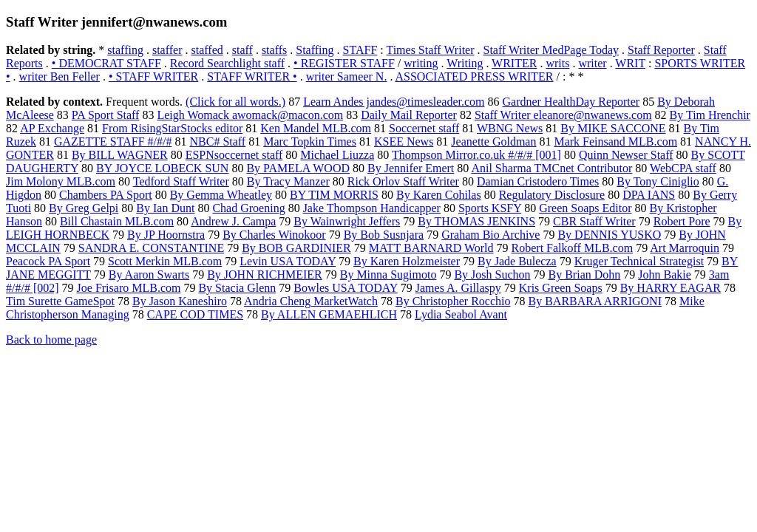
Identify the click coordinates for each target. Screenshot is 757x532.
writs (557, 63)
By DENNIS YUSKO (609, 235)
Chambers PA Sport (106, 195)
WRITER (514, 63)
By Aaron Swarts (149, 274)
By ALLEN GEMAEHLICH (329, 314)
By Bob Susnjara (384, 235)
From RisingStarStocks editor (172, 128)
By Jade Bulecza (517, 261)
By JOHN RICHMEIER (265, 274)
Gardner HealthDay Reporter (571, 102)
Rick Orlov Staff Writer (403, 181)
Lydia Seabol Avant (461, 314)
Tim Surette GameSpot (60, 301)
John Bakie (665, 274)
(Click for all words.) (235, 102)
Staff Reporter (661, 50)
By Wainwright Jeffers (347, 221)
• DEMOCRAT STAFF (106, 63)
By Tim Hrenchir (710, 115)
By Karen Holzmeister (407, 261)
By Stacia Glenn (237, 288)
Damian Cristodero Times (538, 181)
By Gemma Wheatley (221, 195)
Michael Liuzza (337, 155)
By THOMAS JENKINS (476, 221)
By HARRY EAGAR (671, 288)
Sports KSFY (490, 208)
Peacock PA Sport (48, 261)
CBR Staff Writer (594, 221)
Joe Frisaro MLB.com (129, 288)
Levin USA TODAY (288, 261)
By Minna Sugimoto (388, 274)
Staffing (315, 50)
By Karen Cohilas (439, 195)
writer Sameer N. (347, 76)
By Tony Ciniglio (658, 181)
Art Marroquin (685, 248)
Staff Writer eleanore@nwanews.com (563, 115)
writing (421, 63)
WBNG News (510, 128)
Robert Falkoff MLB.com (573, 248)
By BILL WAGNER (120, 155)
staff (242, 50)
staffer (167, 50)
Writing (465, 63)
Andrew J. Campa (233, 221)
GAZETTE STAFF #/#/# (113, 141)
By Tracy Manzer (288, 181)
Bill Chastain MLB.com (117, 221)
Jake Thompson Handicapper (372, 208)
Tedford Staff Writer (181, 181)
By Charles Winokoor (274, 235)
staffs (274, 50)
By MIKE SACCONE (613, 128)
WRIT (630, 63)
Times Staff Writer (430, 50)
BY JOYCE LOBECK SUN (162, 168)
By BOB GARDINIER (296, 248)
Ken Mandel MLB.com (316, 128)
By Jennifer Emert (411, 168)
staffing (125, 50)
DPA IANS (649, 195)
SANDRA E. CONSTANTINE (151, 248)
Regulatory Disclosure (552, 195)
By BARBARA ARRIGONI (595, 301)
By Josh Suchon (492, 274)
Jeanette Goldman (493, 141)
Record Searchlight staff (227, 63)
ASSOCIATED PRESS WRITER (475, 76)
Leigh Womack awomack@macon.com (250, 115)
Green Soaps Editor (585, 208)
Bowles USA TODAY (345, 288)
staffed (207, 50)
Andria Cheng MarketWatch (311, 301)
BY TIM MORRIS (334, 195)
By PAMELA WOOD (298, 168)
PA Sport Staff (106, 115)
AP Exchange (52, 128)
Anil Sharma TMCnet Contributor (551, 168)
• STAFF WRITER (153, 76)
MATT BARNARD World (431, 248)
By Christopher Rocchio (453, 301)
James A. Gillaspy (458, 288)
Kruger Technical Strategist (639, 261)
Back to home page (51, 340)
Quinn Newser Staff (626, 155)
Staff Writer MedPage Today (551, 50)
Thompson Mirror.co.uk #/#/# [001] (476, 155)
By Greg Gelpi (84, 208)
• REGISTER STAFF (344, 63)
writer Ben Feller (60, 76)
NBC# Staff (217, 141)
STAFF (360, 50)
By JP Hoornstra (166, 235)
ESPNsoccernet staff (234, 155)
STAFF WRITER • (252, 76)
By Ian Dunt (165, 208)
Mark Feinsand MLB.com (615, 141)
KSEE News (404, 141)
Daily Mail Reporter (409, 115)
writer (592, 63)
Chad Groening (248, 208)
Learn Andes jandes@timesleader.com (394, 102)
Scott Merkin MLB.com (165, 261)
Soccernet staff (424, 128)
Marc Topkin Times (310, 141)
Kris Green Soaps (561, 288)
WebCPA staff (683, 168)
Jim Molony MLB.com (61, 181)
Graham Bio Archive (490, 235)
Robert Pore (682, 221)
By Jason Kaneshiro (180, 301)
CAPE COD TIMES (195, 314)
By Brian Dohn (585, 274)
